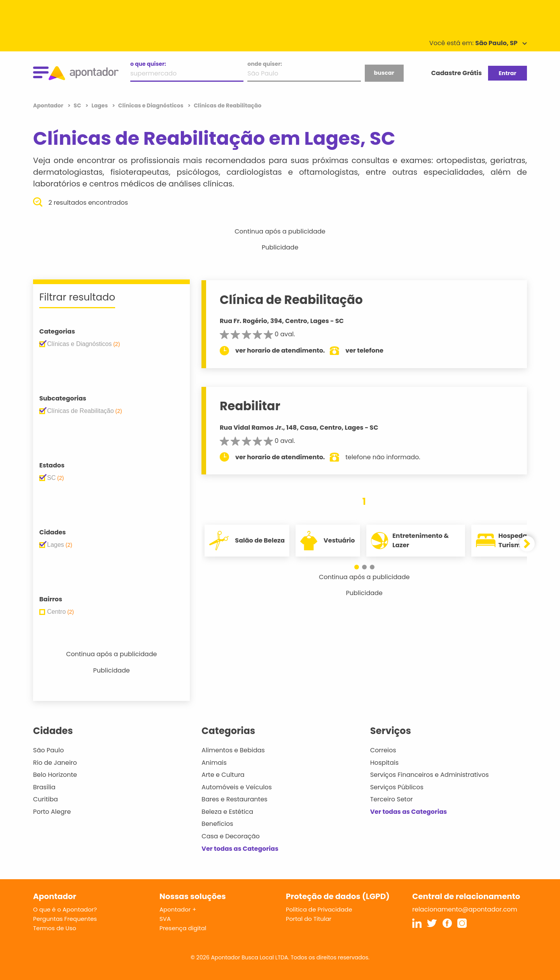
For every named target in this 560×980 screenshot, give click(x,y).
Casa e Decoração (231, 836)
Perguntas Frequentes (65, 919)
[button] (357, 567)
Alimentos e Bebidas (233, 750)
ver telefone (366, 350)
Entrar (507, 73)
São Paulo (48, 750)
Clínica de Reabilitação (293, 300)
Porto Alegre (52, 812)
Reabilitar (252, 406)
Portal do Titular (309, 919)
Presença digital (183, 928)
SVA (165, 919)
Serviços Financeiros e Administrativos (430, 775)
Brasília (44, 787)
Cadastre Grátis (457, 73)
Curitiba (45, 799)
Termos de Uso (55, 928)
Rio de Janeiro (55, 763)
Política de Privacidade (319, 909)
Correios (383, 750)
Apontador (49, 105)
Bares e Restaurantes (234, 799)
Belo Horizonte (55, 775)
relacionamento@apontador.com (465, 909)
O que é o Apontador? (65, 909)
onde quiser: (265, 64)
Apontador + (178, 909)
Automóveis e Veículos (237, 787)
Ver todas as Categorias (240, 849)
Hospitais (384, 763)
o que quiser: (148, 64)
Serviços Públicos (397, 787)
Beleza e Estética (227, 812)
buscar (384, 73)
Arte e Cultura (223, 775)
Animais (214, 763)
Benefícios (217, 824)
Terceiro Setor (392, 799)
